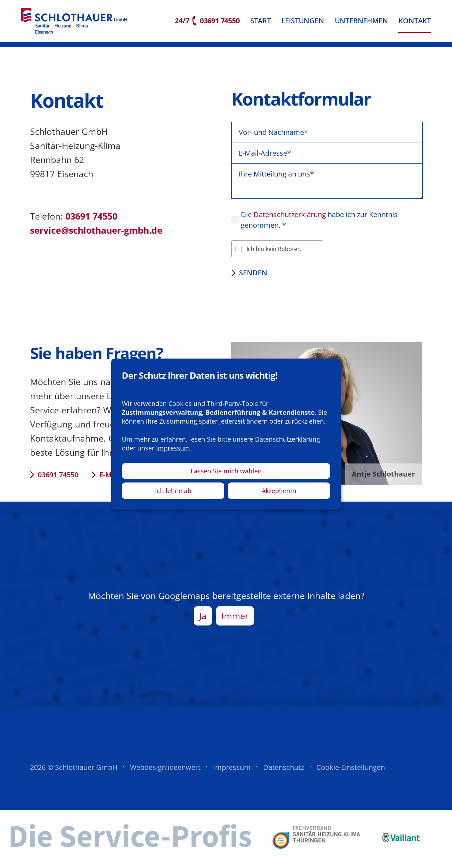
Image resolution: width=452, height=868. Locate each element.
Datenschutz (284, 772)
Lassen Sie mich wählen (226, 471)
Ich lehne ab (173, 491)
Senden (253, 277)
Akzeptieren (279, 491)
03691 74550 (58, 479)
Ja (203, 620)
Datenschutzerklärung (290, 219)
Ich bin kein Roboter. (274, 253)
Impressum (232, 772)
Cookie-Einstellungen (351, 772)
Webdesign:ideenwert (165, 772)
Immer (235, 620)
